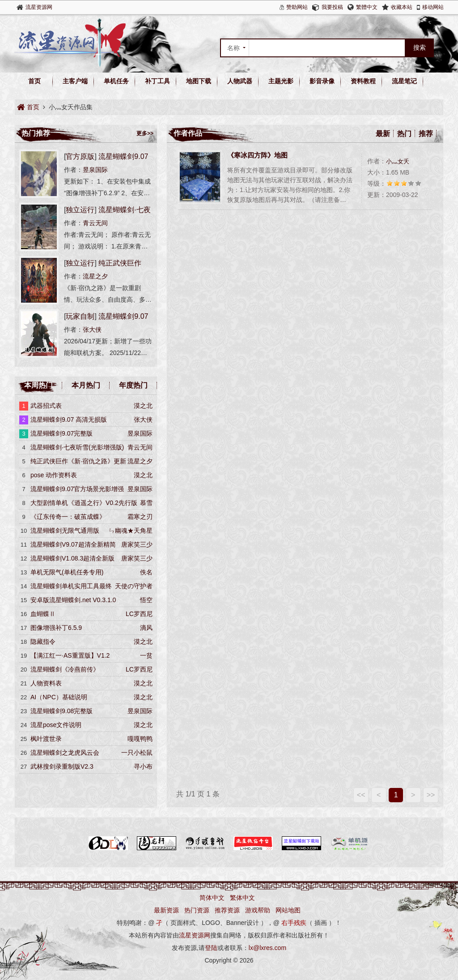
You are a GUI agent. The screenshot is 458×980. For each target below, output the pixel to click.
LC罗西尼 (139, 614)
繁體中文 (367, 7)
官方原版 (80, 156)
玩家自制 (80, 316)
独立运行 (80, 210)
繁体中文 (242, 898)
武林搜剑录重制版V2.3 (62, 766)
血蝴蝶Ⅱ (43, 614)
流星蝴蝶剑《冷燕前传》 (65, 669)
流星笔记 (404, 81)
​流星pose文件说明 (56, 725)
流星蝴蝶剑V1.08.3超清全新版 (72, 558)
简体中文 (212, 898)
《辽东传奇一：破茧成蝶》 (68, 517)
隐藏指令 (43, 642)
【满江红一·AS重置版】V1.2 (70, 655)
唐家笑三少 (137, 544)
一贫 (146, 655)
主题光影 (281, 81)
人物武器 (240, 81)
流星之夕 (95, 276)
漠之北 (143, 406)
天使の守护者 (134, 586)
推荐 (426, 134)
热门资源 (197, 910)
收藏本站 (402, 7)
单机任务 (116, 81)
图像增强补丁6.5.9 (56, 628)
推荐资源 (227, 910)
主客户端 (75, 81)
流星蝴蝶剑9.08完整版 (61, 711)
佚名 (146, 572)
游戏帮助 (258, 910)
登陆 (211, 948)
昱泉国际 (95, 170)
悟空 (146, 600)
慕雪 (146, 503)
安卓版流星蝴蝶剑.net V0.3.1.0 (73, 600)
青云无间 (95, 223)
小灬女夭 (398, 161)
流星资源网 (39, 7)
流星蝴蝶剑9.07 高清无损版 (69, 419)
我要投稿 (332, 7)
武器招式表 (46, 406)
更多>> (145, 133)
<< (361, 795)
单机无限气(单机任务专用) (67, 572)
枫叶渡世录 (46, 739)
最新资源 (166, 910)
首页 (34, 81)
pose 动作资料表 (54, 475)
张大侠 (92, 330)
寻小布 (143, 766)
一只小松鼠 (137, 753)
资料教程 (363, 81)
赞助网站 (297, 7)
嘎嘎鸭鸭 (140, 739)
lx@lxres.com (267, 948)
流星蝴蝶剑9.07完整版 (61, 433)
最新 (383, 134)
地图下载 (199, 81)
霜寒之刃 (140, 517)
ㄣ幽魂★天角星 (131, 531)
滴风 (146, 628)
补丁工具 (157, 81)
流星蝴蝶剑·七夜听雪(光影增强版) (77, 447)
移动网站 (433, 7)
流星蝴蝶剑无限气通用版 (65, 531)
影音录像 (322, 81)
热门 (404, 134)
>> (431, 795)
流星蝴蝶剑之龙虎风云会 (65, 753)
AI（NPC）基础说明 (59, 697)
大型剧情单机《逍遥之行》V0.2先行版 (84, 503)
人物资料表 (46, 683)
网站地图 (288, 910)
